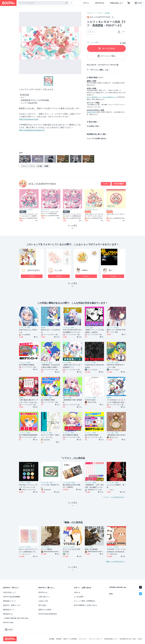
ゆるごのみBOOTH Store (42, 184)
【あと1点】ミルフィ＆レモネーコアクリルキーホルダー (94, 215)
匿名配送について (10, 601)
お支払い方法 (94, 126)
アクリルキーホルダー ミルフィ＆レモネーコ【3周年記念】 (29, 215)
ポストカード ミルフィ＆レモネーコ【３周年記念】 (50, 212)
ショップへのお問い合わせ (96, 138)
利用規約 (59, 639)
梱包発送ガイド (9, 610)
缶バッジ (109, 210)
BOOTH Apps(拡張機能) (12, 597)
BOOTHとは (100, 3)
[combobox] (43, 3)
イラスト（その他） (104, 13)
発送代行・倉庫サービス (12, 605)
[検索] (66, 3)
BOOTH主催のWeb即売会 (48, 614)
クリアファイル (68, 210)
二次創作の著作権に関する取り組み (16, 618)
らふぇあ (58, 270)
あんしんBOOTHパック (94, 97)
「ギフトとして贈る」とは (99, 70)
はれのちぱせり (34, 270)
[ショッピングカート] (129, 3)
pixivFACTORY (91, 112)
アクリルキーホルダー (26, 210)
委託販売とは (8, 614)
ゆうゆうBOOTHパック (110, 97)
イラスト (90, 13)
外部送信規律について (111, 639)
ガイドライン (83, 639)
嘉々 (111, 270)
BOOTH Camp (8, 622)
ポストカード (45, 210)
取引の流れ (93, 122)
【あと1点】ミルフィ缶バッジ (116, 215)
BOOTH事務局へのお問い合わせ (85, 605)
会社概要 (52, 639)
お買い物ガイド (44, 597)
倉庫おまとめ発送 (45, 610)
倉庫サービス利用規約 (70, 639)
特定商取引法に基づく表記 (96, 134)
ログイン (86, 3)
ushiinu (85, 270)
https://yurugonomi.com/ (29, 119)
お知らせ (77, 592)
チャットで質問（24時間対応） (85, 601)
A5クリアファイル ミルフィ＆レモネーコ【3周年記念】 (72, 215)
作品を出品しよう (116, 3)
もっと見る (72, 285)
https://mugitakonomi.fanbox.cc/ (32, 130)
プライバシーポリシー (96, 639)
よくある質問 (79, 597)
